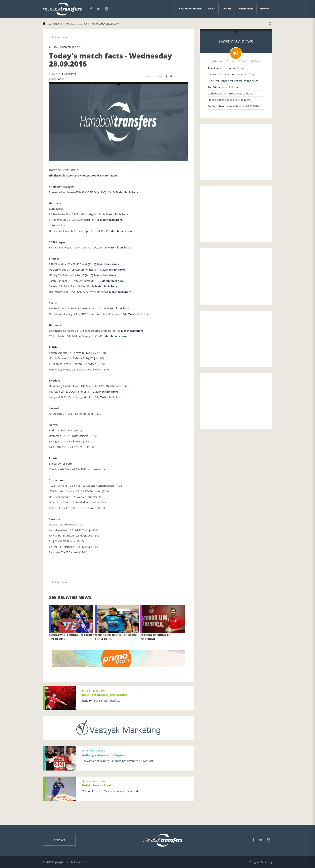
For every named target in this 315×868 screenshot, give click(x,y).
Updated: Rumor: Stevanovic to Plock (230, 93)
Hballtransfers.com (190, 9)
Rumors (264, 9)
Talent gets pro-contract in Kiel (226, 68)
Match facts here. (128, 192)
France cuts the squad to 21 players (229, 100)
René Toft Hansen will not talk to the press (233, 81)
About (212, 9)
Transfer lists (245, 9)
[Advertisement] (236, 152)
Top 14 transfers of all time (223, 87)
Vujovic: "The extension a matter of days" (232, 74)
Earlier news (59, 37)
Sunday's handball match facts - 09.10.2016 (233, 106)
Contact (226, 9)
